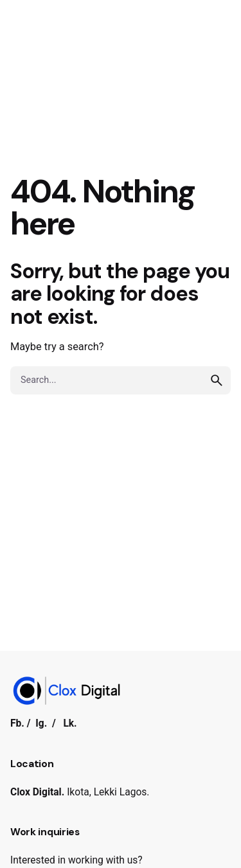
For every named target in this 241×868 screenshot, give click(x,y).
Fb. (17, 723)
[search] (217, 380)
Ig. (41, 723)
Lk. (70, 723)
